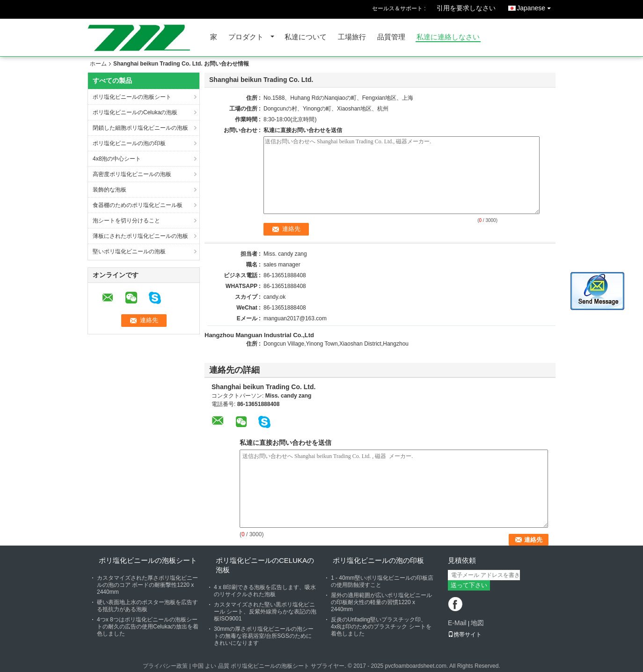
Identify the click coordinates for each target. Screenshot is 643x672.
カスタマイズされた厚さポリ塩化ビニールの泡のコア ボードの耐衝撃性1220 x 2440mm (147, 585)
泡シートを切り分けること (126, 221)
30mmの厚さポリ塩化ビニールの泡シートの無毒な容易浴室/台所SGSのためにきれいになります (264, 636)
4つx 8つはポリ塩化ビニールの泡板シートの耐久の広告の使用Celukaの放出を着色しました (148, 627)
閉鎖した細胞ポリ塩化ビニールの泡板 (140, 128)
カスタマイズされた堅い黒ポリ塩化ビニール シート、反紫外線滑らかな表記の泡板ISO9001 (265, 612)
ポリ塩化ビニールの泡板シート (132, 97)
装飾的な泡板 (110, 190)
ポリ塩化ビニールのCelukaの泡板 (135, 112)
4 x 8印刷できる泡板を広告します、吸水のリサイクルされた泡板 (265, 591)
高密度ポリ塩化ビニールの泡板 (132, 174)
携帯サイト (465, 635)
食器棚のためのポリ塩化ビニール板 (138, 205)
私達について (306, 37)
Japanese (536, 6)
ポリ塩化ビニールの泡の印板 (129, 143)
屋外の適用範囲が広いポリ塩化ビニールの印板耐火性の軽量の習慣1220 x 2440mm (381, 602)
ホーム (98, 64)
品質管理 (391, 37)
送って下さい (469, 585)
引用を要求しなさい (466, 8)
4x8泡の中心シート (117, 159)
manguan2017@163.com (295, 318)
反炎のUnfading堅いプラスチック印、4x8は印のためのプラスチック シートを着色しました (381, 627)
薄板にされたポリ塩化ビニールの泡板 (140, 236)
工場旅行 (352, 37)
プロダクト (246, 37)
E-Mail (457, 623)
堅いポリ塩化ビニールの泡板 (129, 251)
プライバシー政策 (165, 666)
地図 (477, 623)
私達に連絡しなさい (448, 37)
